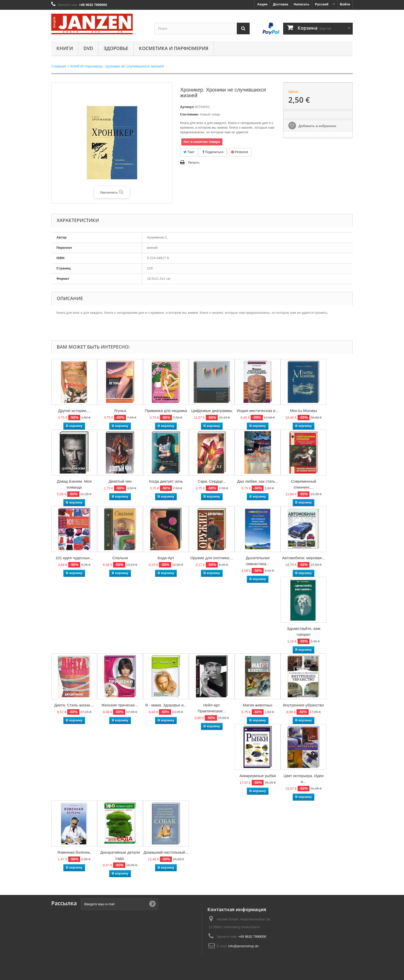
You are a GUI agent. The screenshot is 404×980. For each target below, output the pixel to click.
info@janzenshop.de (243, 946)
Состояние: (190, 114)
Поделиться (213, 152)
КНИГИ (65, 48)
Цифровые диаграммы (212, 411)
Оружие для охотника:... (212, 558)
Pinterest (240, 152)
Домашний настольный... (166, 852)
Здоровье (116, 48)
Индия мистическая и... (258, 411)
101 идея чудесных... (74, 558)
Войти (345, 4)
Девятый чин (120, 481)
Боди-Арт (166, 558)
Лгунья (120, 411)
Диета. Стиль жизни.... (74, 705)
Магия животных (258, 705)
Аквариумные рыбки (258, 776)
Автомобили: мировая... (304, 558)
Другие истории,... (74, 411)
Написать (302, 4)
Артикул (187, 107)
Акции (262, 4)
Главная (59, 66)
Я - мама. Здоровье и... (166, 705)
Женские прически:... (120, 705)
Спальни (120, 558)
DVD (88, 48)
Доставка (281, 4)
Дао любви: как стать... (258, 481)
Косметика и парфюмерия (174, 48)
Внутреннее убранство (304, 705)
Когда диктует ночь (166, 481)
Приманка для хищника (166, 411)
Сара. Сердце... (212, 481)
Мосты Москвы (304, 411)
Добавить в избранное (317, 126)
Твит (189, 152)
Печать (194, 163)
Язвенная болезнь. (74, 852)
